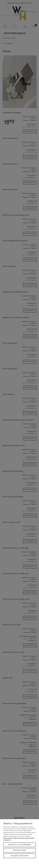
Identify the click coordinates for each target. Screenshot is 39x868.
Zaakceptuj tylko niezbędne (19, 845)
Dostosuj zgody (20, 850)
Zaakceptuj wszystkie (19, 856)
